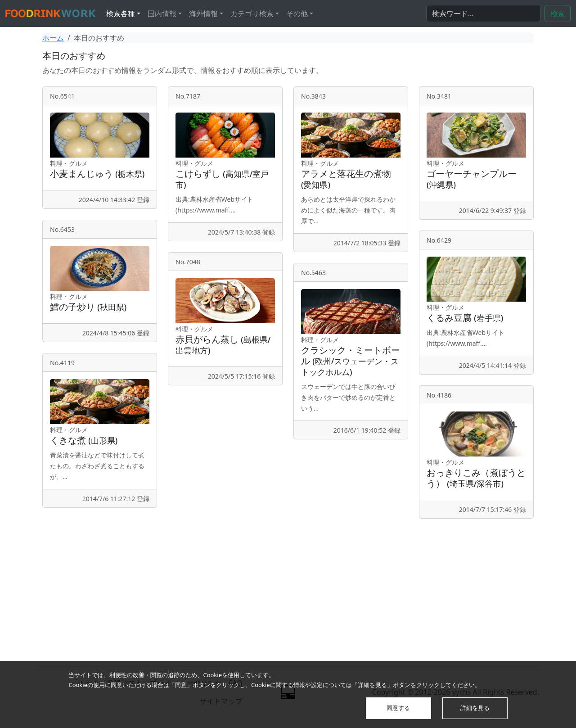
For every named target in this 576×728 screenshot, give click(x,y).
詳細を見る (475, 708)
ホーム (53, 38)
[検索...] (484, 14)
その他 (297, 14)
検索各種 (121, 14)
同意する (398, 708)
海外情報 (203, 14)
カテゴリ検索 (252, 14)
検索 (558, 14)
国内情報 (162, 14)
